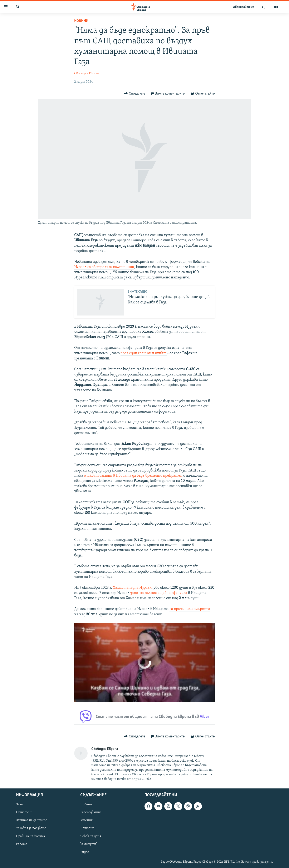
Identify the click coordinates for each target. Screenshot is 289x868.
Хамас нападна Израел (132, 588)
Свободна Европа (87, 74)
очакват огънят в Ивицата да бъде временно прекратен (133, 476)
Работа (22, 844)
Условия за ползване (31, 828)
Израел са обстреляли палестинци (104, 267)
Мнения (86, 821)
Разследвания (90, 813)
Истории (87, 828)
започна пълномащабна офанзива (159, 593)
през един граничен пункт (144, 353)
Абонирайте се (244, 7)
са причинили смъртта (190, 609)
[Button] (134, 94)
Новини (81, 21)
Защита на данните (32, 821)
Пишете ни (25, 813)
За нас (21, 805)
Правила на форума (31, 836)
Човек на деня (91, 836)
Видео (85, 852)
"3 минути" (89, 844)
